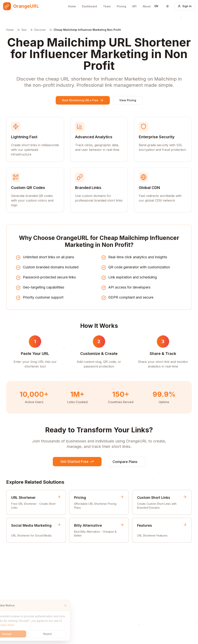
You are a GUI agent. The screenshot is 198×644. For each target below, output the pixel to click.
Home (72, 6)
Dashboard (89, 6)
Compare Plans (125, 462)
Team (107, 6)
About (147, 6)
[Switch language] (156, 6)
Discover (40, 30)
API (134, 6)
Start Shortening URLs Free (83, 100)
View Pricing (128, 100)
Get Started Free (77, 462)
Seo (24, 30)
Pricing (121, 6)
